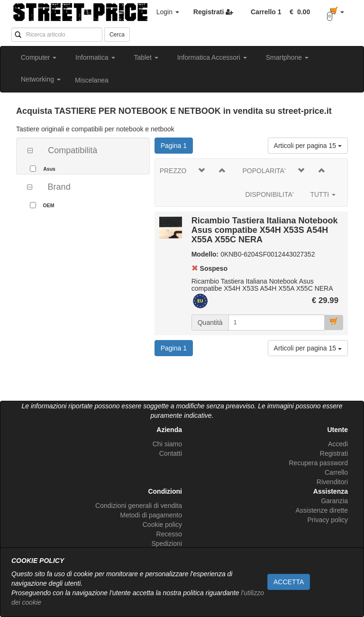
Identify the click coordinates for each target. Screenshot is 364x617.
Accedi (338, 444)
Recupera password (318, 463)
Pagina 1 (177, 145)
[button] (298, 12)
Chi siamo (167, 444)
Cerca (117, 35)
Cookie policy (162, 525)
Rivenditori (332, 482)
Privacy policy (328, 520)
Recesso (169, 534)
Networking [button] (41, 79)
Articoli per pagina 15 (308, 146)
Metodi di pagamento (151, 515)
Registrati (334, 453)
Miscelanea (92, 80)
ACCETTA (289, 582)
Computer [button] (39, 57)
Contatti (171, 453)
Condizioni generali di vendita (139, 506)
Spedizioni (167, 543)
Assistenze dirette (322, 510)
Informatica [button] (95, 57)
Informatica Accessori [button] (212, 57)
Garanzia (334, 501)
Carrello (336, 472)
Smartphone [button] (287, 57)
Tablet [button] (146, 57)
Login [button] (168, 12)
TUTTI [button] (323, 194)
